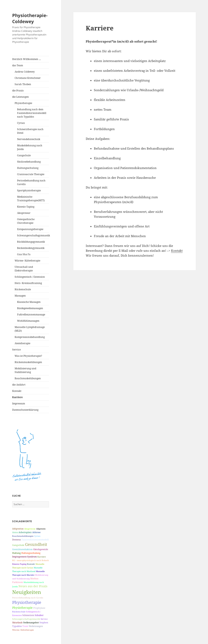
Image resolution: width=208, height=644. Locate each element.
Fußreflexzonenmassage (31, 314)
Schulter (39, 615)
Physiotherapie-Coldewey (30, 18)
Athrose (36, 532)
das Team (18, 65)
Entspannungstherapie (30, 229)
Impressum (19, 403)
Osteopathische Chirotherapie (26, 221)
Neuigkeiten (27, 592)
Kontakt (17, 391)
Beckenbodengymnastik (31, 248)
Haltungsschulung (28, 168)
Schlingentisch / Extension (30, 277)
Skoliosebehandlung (29, 162)
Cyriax (21, 123)
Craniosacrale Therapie (31, 174)
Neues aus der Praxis (33, 586)
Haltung (16, 553)
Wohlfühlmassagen (28, 321)
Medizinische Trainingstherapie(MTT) (31, 199)
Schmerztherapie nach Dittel (30, 131)
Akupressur (24, 213)
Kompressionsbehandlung (30, 337)
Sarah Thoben (23, 84)
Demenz (17, 540)
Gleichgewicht (41, 549)
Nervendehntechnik (29, 139)
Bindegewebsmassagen (30, 308)
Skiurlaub (17, 622)
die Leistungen (21, 97)
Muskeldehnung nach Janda (30, 147)
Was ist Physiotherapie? (28, 356)
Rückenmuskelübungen (28, 362)
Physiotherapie (23, 103)
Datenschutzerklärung (25, 410)
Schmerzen (28, 615)
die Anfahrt (19, 385)
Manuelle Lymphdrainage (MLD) (30, 329)
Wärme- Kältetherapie (27, 261)
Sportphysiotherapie (29, 190)
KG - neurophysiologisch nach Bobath (30, 560)
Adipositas (18, 529)
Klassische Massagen (29, 302)
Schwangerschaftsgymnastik (33, 235)
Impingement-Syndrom (24, 557)
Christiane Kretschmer (28, 78)
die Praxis (18, 91)
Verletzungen (36, 626)
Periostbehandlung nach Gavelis (31, 182)
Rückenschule (23, 289)
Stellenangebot (31, 622)
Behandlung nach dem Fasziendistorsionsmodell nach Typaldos (32, 113)
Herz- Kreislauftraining (28, 283)
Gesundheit (36, 544)
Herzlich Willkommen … (27, 59)
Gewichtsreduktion (22, 549)
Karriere (17, 397)
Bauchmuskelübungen (28, 378)
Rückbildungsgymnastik (31, 242)
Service (16, 350)
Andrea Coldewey (25, 72)
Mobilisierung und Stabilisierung (25, 370)
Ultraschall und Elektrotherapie (24, 269)
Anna (15, 532)
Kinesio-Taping (26, 207)
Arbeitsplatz (25, 532)
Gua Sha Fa (24, 254)
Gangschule (24, 155)
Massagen (20, 296)
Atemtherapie (22, 343)
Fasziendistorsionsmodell (35, 540)
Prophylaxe (39, 608)
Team (25, 626)
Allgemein (41, 529)
